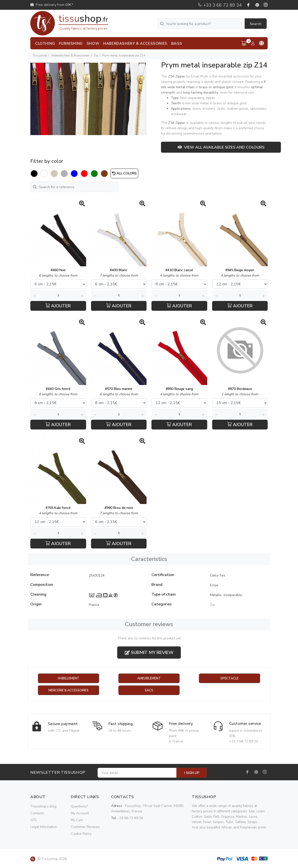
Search (256, 24)
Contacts (37, 813)
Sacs (149, 691)
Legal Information (44, 827)
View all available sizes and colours (221, 147)
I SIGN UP (192, 773)
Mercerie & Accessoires (68, 691)
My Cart (77, 820)
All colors (124, 173)
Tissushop (40, 55)
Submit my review (149, 653)
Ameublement (149, 679)
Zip (96, 55)
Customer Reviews (85, 827)
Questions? (79, 807)
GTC (34, 820)
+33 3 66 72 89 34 (220, 5)
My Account (80, 813)
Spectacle (229, 679)
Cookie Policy (81, 834)
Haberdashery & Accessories (70, 55)
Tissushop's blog (43, 807)
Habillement (68, 679)
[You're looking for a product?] (202, 24)
